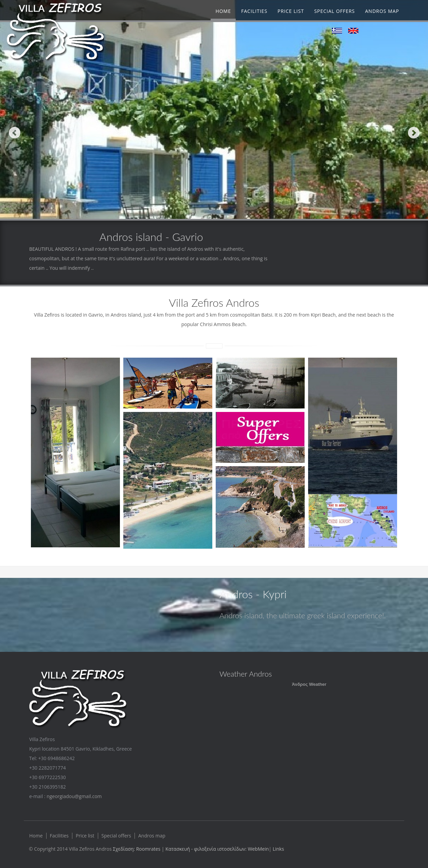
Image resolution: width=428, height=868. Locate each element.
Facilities (254, 11)
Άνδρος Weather (309, 684)
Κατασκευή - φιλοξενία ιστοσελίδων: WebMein (217, 849)
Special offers (335, 11)
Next (414, 133)
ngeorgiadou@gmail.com (74, 796)
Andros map (382, 11)
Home (223, 11)
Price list (291, 11)
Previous (14, 133)
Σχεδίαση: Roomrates (137, 849)
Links (278, 849)
